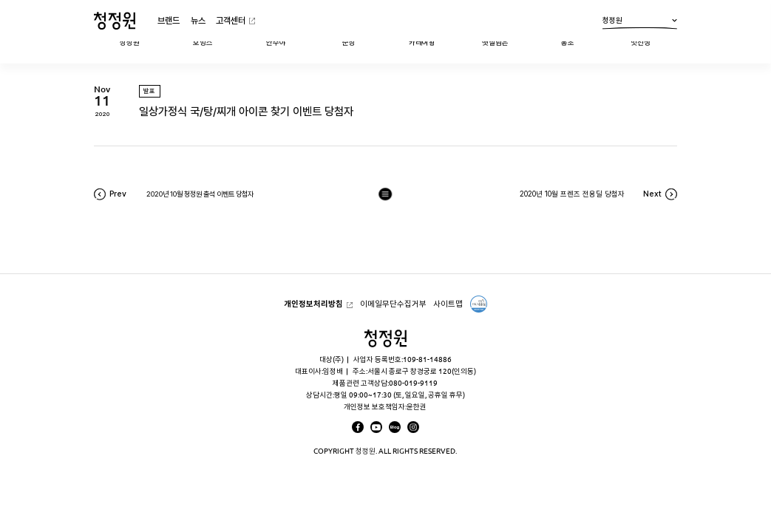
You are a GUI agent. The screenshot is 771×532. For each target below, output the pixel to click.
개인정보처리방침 (313, 304)
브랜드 (169, 20)
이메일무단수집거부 (393, 304)
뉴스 (198, 20)
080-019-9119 (413, 383)
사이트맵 (448, 304)
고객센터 (231, 20)
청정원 (640, 23)
